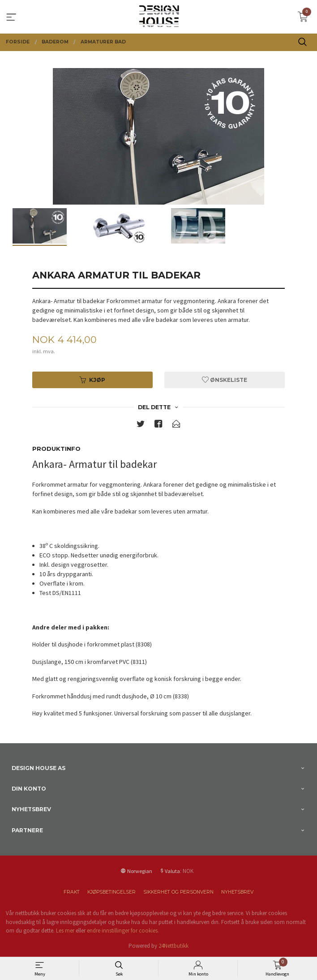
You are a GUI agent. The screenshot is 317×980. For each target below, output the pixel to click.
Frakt (72, 892)
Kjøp (92, 380)
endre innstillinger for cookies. (123, 931)
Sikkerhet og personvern (178, 892)
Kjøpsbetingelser (111, 892)
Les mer (65, 931)
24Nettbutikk (173, 946)
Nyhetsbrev (237, 892)
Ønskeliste (225, 380)
